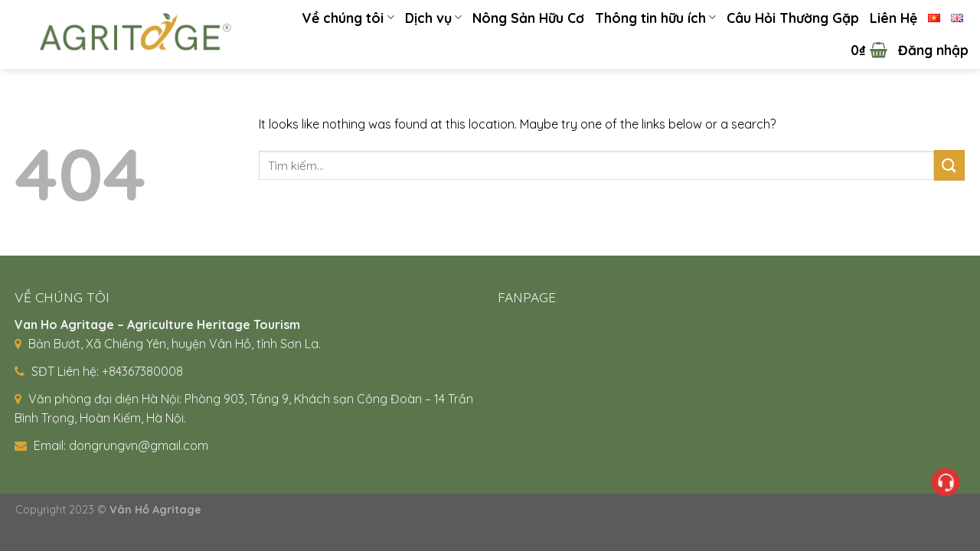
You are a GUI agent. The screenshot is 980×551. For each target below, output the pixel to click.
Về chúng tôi (348, 18)
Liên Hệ (893, 18)
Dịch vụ (433, 18)
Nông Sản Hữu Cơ (528, 18)
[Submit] (949, 165)
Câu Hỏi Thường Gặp (793, 18)
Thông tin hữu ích (655, 18)
